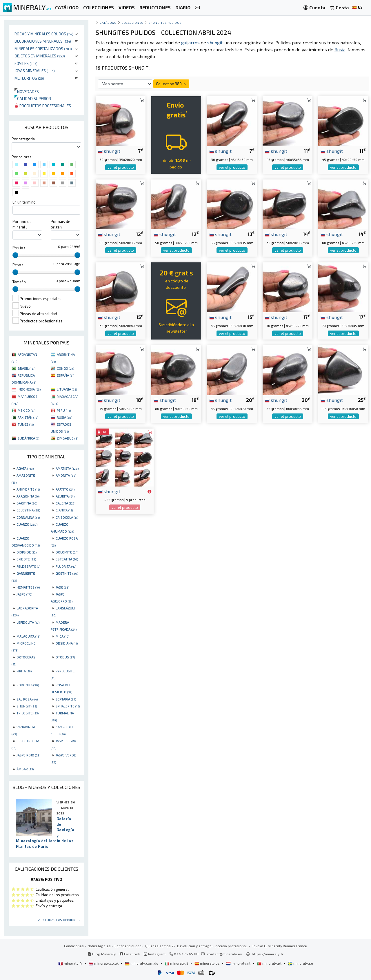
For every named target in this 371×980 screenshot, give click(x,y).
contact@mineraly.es (224, 954)
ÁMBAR (25, 769)
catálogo (108, 22)
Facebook (130, 954)
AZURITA (65, 496)
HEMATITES (28, 587)
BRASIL (27, 368)
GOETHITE (67, 573)
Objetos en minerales (40, 56)
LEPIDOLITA (28, 622)
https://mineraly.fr (268, 954)
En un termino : (25, 202)
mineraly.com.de (142, 963)
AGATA (25, 468)
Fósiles (26, 63)
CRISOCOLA (67, 517)
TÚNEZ (26, 424)
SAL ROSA (27, 699)
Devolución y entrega (194, 946)
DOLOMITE (67, 552)
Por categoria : (24, 139)
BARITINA (27, 503)
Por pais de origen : (60, 224)
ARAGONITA (28, 496)
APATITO (65, 489)
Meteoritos (29, 78)
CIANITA (64, 510)
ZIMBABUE (68, 438)
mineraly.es (208, 963)
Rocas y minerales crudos (44, 34)
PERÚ (64, 410)
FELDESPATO (28, 566)
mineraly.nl (239, 963)
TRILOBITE (28, 713)
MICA (62, 636)
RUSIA (64, 417)
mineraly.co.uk (104, 963)
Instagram (155, 954)
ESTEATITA (67, 559)
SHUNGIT (27, 706)
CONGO (65, 368)
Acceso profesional (232, 946)
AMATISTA (67, 468)
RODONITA (28, 685)
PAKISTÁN (28, 417)
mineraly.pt (270, 963)
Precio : (19, 248)
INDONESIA (29, 389)
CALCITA (66, 503)
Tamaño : (20, 282)
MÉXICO (27, 410)
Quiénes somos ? (159, 946)
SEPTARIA (66, 699)
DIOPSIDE (27, 552)
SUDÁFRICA (28, 438)
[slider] (15, 255)
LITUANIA (67, 389)
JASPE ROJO (28, 755)
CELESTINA (28, 510)
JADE (62, 587)
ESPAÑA (66, 375)
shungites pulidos (165, 22)
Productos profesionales (43, 106)
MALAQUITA (28, 636)
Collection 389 (171, 84)
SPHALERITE (68, 706)
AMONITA (66, 475)
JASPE (24, 594)
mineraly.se (300, 963)
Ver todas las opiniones (59, 920)
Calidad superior (33, 98)
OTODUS (65, 657)
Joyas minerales (35, 71)
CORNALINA (28, 517)
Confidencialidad (128, 946)
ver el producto (121, 167)
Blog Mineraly (102, 954)
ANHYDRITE (28, 489)
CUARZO (27, 524)
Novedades (27, 91)
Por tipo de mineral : (22, 224)
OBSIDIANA (67, 643)
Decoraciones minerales (43, 41)
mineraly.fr (71, 963)
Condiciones (74, 946)
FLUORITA (66, 566)
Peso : (18, 265)
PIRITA (24, 671)
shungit (109, 151)
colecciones (132, 22)
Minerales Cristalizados (43, 49)
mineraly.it (177, 963)
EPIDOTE (26, 559)
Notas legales (99, 946)
